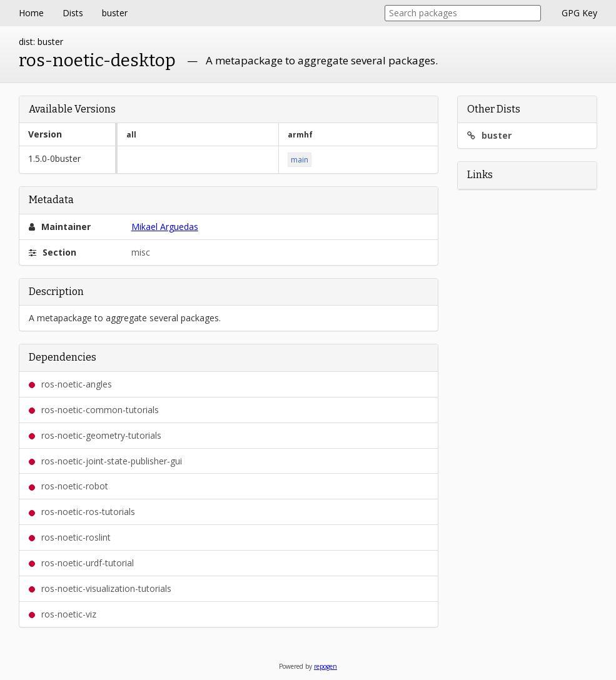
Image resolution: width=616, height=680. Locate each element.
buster (115, 13)
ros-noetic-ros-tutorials (82, 512)
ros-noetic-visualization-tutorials (100, 588)
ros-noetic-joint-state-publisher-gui (105, 461)
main (300, 160)
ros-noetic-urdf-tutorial (81, 563)
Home (31, 13)
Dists (73, 13)
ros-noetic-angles (70, 384)
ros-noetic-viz (63, 614)
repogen (326, 666)
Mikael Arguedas (165, 227)
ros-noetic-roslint (70, 537)
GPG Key (579, 13)
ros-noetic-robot (68, 486)
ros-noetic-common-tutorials (94, 410)
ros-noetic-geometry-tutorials (95, 435)
